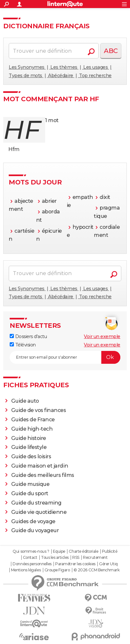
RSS (76, 558)
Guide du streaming (36, 503)
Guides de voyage (33, 521)
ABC (111, 51)
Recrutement (95, 558)
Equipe (59, 551)
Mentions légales (26, 570)
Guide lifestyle (29, 447)
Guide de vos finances (39, 410)
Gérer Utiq (108, 564)
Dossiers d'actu (28, 336)
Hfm (14, 149)
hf (22, 130)
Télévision (23, 345)
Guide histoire (29, 438)
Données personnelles (32, 564)
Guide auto (25, 401)
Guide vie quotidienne (39, 512)
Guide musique (30, 484)
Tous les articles (55, 558)
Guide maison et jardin (40, 466)
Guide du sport (30, 493)
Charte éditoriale (83, 551)
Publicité (110, 551)
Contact (30, 558)
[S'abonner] (65, 357)
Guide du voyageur (35, 530)
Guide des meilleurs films (43, 475)
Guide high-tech (32, 429)
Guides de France (33, 420)
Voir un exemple (102, 336)
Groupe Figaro (57, 570)
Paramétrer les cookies (75, 564)
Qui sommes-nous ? (31, 551)
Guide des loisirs (31, 456)
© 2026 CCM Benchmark (96, 570)
